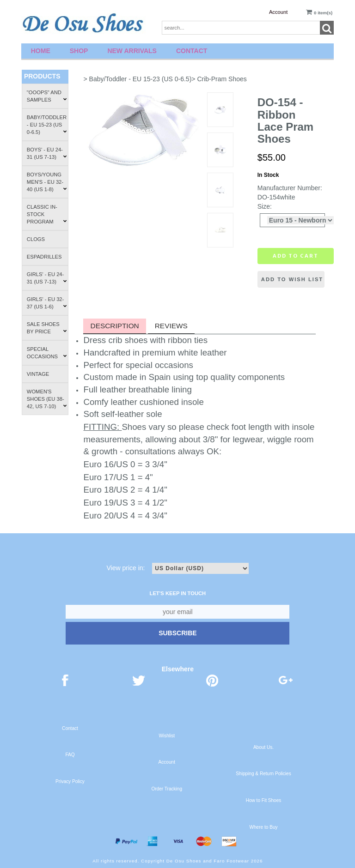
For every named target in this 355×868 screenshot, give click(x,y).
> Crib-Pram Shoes (219, 79)
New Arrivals (132, 51)
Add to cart (296, 256)
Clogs (36, 239)
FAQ (70, 755)
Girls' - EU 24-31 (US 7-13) (47, 278)
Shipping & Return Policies (263, 774)
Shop (79, 51)
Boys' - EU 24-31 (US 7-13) (47, 153)
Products (42, 76)
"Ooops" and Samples (47, 96)
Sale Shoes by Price (47, 328)
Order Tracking (167, 789)
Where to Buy (263, 827)
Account (278, 12)
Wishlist (167, 736)
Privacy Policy (70, 781)
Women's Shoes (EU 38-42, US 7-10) (47, 399)
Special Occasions (47, 353)
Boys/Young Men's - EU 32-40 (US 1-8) (47, 182)
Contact (192, 51)
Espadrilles (44, 257)
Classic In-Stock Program (47, 214)
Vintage (38, 374)
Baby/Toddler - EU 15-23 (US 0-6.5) (47, 125)
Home (41, 51)
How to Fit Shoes (264, 800)
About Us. (263, 747)
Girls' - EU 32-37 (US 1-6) (47, 303)
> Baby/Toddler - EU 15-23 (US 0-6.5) (137, 79)
